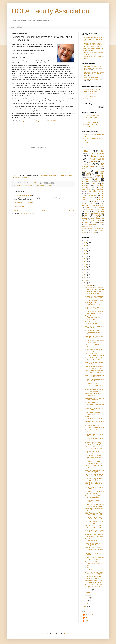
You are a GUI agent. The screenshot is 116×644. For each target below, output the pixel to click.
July (87, 601)
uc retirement (45, 186)
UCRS (87, 221)
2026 (86, 240)
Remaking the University (91, 94)
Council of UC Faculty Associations (90, 125)
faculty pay (101, 209)
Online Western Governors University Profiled (93, 323)
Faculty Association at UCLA (95, 213)
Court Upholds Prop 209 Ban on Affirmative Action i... (94, 497)
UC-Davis (90, 177)
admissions (100, 171)
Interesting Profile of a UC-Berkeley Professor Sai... (94, 527)
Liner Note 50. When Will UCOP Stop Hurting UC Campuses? (93, 79)
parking (87, 215)
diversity (86, 164)
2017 (86, 264)
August (88, 598)
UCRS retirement (99, 211)
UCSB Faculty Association (91, 118)
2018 (86, 262)
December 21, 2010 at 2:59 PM (24, 202)
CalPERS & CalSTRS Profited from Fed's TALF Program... (94, 573)
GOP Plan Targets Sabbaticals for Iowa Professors (94, 577)
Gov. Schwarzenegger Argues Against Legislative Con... (94, 350)
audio (94, 183)
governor (93, 161)
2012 (86, 278)
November (89, 590)
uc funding (94, 223)
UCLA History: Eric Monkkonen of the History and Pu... (95, 312)
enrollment (101, 189)
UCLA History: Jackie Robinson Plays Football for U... (95, 376)
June (87, 603)
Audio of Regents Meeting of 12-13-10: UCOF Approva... (94, 444)
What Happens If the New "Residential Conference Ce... (93, 457)
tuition (102, 173)
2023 (86, 248)
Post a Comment (19, 206)
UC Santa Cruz (92, 232)
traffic (98, 181)
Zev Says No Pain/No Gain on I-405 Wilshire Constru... (94, 488)
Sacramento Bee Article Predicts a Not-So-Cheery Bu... (94, 332)
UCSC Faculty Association (91, 120)
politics (85, 151)
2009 (86, 607)
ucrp (83, 183)
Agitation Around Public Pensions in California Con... (95, 426)
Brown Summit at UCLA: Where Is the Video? (95, 435)
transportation (99, 175)
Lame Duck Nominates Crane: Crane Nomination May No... (95, 288)
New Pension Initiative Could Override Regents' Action (94, 582)
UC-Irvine (101, 193)
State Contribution (90, 225)
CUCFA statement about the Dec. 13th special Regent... (94, 418)
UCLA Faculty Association (50, 11)
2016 (86, 267)
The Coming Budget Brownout (94, 300)
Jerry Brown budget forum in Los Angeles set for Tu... (94, 480)
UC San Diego (99, 228)
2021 (86, 254)
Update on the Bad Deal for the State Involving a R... (95, 471)
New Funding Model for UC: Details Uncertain (94, 395)
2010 (86, 283)
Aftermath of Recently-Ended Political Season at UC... (94, 390)
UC (103, 151)
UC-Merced (101, 207)
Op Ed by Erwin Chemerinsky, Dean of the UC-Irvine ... (94, 304)
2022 (86, 251)
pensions (31, 186)
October (88, 593)
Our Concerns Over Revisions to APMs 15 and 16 (93, 49)
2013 (86, 275)
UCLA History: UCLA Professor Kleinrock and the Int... (95, 492)
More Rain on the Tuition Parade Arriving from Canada (95, 354)
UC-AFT (86, 143)
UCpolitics (85, 230)
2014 (86, 272)
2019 (86, 259)
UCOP (97, 179)
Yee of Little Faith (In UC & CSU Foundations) (93, 554)
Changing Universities (90, 96)
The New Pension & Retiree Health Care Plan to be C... (94, 518)
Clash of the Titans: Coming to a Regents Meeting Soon (94, 297)
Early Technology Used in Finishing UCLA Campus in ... (94, 549)
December (89, 285)
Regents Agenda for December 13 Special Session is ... (95, 558)
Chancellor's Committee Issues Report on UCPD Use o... (95, 505)
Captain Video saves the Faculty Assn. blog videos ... (94, 308)
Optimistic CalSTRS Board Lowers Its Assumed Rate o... (94, 564)
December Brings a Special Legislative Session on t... (94, 586)
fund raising (91, 195)
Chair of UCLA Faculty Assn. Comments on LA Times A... (94, 413)
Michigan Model (97, 221)
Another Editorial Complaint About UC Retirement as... (94, 359)
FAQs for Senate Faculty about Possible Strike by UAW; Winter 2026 (93, 39)
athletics (90, 173)
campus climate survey (97, 219)
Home (12, 27)
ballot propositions (99, 205)
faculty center (88, 203)
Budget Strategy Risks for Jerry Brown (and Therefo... (95, 380)
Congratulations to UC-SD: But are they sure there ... (94, 399)
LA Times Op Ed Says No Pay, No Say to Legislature (94, 337)
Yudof (51, 186)
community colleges (96, 191)
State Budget (97, 159)
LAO (89, 193)
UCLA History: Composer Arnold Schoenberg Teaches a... (95, 385)
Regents (102, 223)
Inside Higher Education (91, 92)
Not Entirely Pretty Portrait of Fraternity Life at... (94, 540)
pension (26, 186)
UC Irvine (94, 230)
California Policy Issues (93, 615)
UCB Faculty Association (91, 122)
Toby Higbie (89, 618)
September (89, 595)
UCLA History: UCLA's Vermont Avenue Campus (95, 341)
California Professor (89, 99)
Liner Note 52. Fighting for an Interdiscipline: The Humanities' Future (93, 68)
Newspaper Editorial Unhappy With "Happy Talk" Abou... (94, 367)
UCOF (100, 225)
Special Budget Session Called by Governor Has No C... (94, 531)
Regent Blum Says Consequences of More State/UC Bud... (93, 318)
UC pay (99, 226)
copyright (95, 217)
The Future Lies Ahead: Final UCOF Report (94, 522)
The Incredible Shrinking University (92, 501)
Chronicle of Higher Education (92, 89)
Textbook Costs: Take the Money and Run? (93, 544)
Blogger (66, 634)
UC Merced (85, 223)
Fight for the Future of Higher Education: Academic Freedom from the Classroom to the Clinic (93, 45)
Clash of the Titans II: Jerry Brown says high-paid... (93, 293)
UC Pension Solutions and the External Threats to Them (94, 448)
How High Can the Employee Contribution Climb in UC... (94, 535)
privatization (97, 215)
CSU (88, 175)
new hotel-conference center (93, 186)
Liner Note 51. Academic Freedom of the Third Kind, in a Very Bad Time (94, 74)
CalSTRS (85, 217)
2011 (86, 280)
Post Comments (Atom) (27, 214)
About (19, 27)
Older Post (71, 210)
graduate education (87, 228)
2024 (86, 246)
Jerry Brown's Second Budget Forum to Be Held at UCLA (94, 475)
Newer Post (16, 210)
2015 (86, 270)
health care (20, 186)
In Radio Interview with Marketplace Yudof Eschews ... (95, 404)
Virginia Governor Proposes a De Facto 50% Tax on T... (94, 372)
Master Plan (89, 209)
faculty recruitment (87, 226)
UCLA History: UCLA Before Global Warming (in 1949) (94, 462)
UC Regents (37, 186)
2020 (86, 256)
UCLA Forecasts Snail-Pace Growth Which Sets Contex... (95, 514)
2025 (86, 243)
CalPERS (89, 207)
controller (96, 201)
